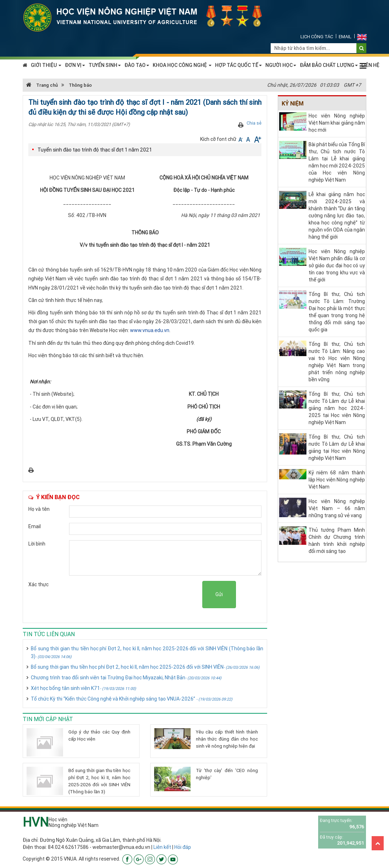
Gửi (219, 594)
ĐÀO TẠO (137, 65)
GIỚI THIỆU (46, 65)
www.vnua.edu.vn (150, 330)
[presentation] (148, 595)
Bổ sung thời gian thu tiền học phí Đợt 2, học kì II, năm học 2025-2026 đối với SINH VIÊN (145, 667)
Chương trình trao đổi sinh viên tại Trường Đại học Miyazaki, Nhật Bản (126, 678)
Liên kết (162, 847)
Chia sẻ (254, 123)
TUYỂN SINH (105, 65)
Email (345, 37)
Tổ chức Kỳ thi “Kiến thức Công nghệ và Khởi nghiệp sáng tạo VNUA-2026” (132, 699)
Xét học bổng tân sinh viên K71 (83, 688)
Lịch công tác (317, 37)
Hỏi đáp (183, 847)
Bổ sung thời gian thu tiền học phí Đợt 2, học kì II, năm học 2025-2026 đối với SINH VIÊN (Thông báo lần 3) (147, 652)
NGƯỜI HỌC (281, 65)
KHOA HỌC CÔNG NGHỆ (182, 65)
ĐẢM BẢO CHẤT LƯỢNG (329, 65)
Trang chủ (42, 85)
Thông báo (80, 85)
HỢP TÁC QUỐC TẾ (238, 65)
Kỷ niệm (293, 103)
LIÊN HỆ (370, 65)
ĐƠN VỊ (75, 65)
